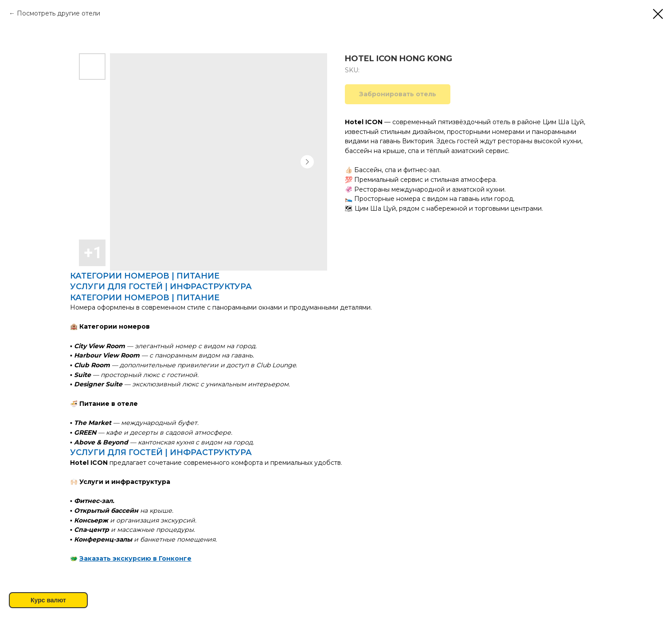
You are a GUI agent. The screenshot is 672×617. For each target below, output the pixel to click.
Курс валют (48, 600)
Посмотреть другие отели (59, 13)
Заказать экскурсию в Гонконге (135, 558)
